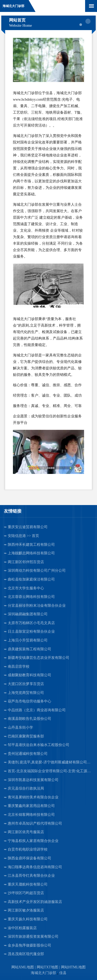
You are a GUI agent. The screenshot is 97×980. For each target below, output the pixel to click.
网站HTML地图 (73, 967)
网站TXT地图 (47, 967)
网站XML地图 (23, 967)
